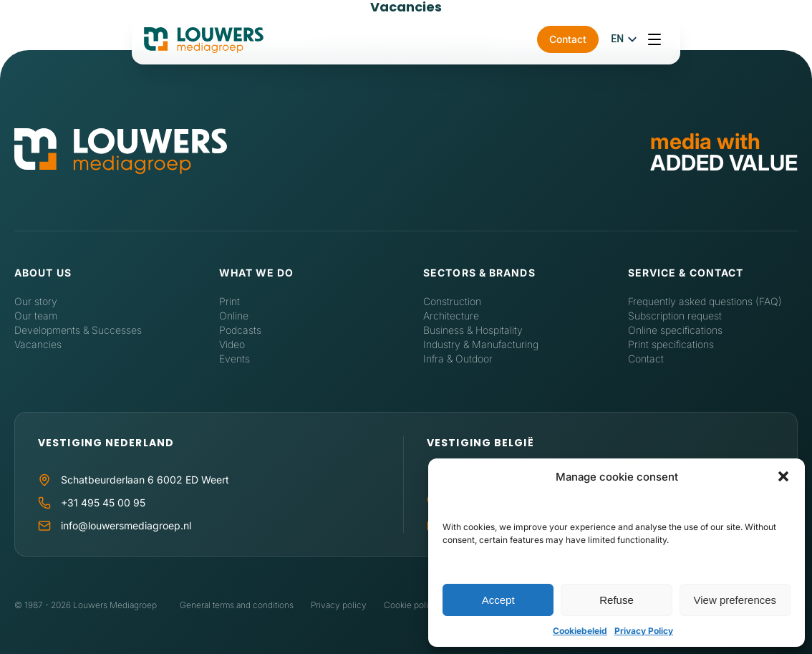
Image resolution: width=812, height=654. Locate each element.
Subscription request (675, 316)
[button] (783, 476)
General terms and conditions (237, 605)
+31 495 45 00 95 (103, 502)
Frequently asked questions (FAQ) (705, 301)
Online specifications (675, 330)
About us (43, 273)
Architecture (451, 316)
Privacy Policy (644, 631)
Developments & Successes (78, 330)
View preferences (735, 600)
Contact (675, 42)
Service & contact (686, 273)
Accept (498, 600)
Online (234, 316)
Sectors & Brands (479, 273)
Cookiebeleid (580, 631)
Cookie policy (411, 605)
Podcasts (240, 330)
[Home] (121, 152)
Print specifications (671, 344)
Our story (36, 301)
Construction (452, 301)
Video (232, 344)
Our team (36, 316)
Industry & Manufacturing (481, 344)
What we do (257, 273)
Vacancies (38, 344)
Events (235, 359)
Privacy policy (339, 605)
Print (229, 301)
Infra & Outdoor (458, 359)
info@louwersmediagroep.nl (126, 525)
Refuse (617, 600)
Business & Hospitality (473, 330)
